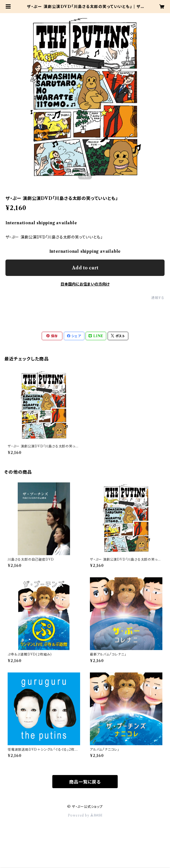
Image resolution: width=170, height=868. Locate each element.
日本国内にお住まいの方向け (85, 284)
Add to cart (85, 268)
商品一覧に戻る (85, 782)
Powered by (85, 815)
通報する (158, 298)
